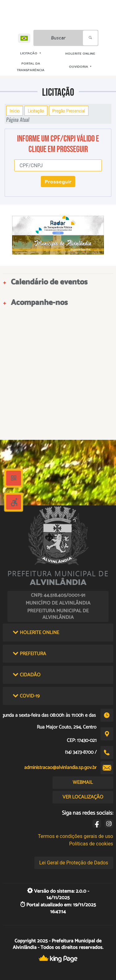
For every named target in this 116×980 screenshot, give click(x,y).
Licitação (36, 111)
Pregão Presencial (69, 111)
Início (15, 111)
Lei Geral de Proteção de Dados (74, 863)
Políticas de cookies (91, 844)
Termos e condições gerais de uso (76, 836)
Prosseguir (58, 182)
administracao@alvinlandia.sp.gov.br (60, 768)
